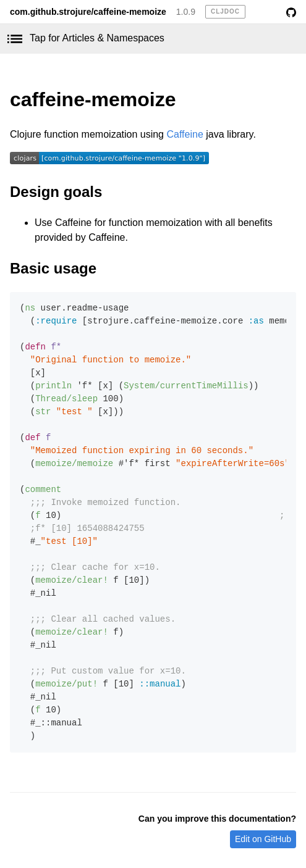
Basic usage (53, 268)
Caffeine (185, 134)
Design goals (56, 192)
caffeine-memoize (93, 99)
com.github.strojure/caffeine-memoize (88, 12)
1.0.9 (186, 12)
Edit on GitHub (263, 839)
